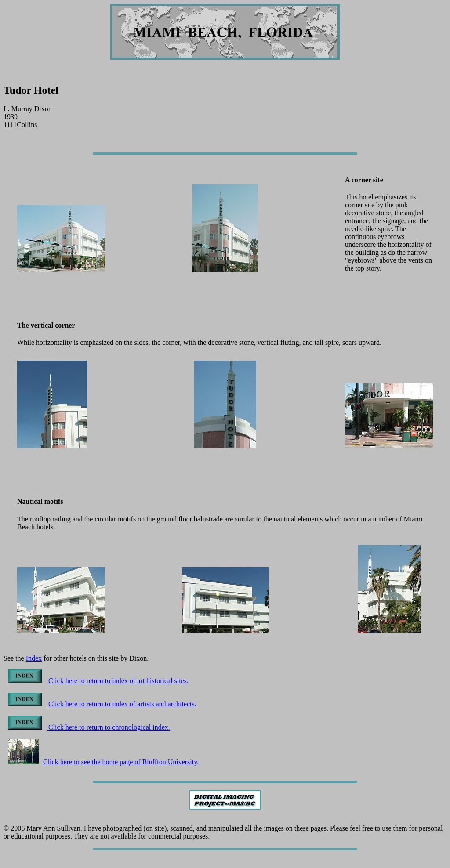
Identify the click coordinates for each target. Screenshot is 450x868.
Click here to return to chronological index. (89, 727)
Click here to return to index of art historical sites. (98, 681)
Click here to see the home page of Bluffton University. (103, 762)
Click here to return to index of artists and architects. (102, 704)
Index (34, 658)
